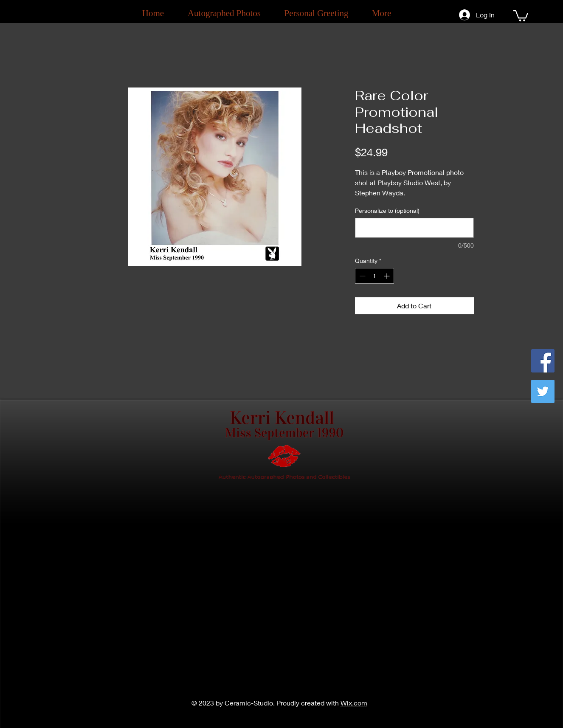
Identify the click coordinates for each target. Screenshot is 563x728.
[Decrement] (362, 276)
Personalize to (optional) (387, 210)
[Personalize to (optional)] (414, 228)
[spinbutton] (374, 276)
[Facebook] (543, 361)
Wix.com (354, 703)
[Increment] (387, 276)
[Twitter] (543, 391)
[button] (521, 15)
